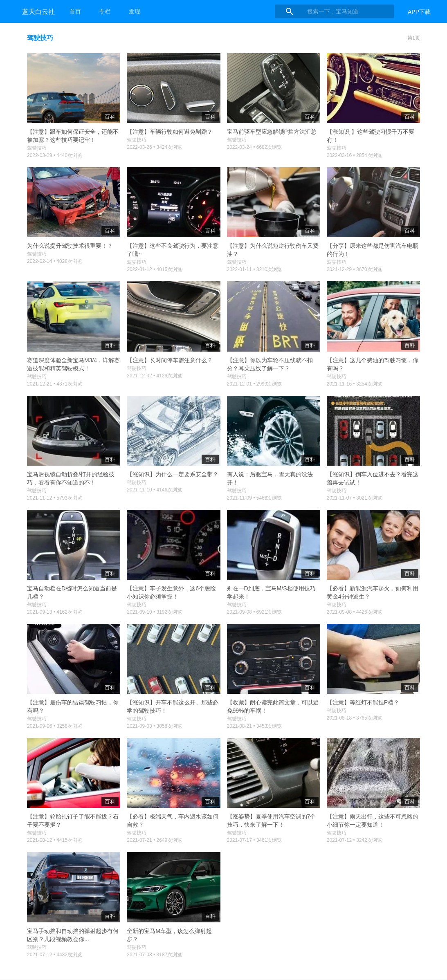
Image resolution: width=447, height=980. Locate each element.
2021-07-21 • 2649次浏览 (154, 840)
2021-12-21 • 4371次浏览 (55, 384)
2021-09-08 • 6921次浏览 (255, 612)
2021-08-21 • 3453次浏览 (255, 726)
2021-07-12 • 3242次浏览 (354, 840)
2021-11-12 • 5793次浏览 (55, 498)
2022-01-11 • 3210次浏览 (255, 269)
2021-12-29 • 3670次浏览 (354, 269)
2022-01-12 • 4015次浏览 (154, 269)
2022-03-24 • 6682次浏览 (255, 147)
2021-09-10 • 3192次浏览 (154, 612)
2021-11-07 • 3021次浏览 (354, 498)
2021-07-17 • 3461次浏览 (255, 840)
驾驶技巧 (37, 148)
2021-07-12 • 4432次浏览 (55, 955)
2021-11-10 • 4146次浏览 (154, 490)
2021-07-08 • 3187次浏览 (154, 955)
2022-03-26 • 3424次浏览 (154, 147)
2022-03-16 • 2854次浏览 (354, 155)
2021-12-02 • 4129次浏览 (154, 376)
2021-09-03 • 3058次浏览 (154, 726)
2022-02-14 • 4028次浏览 (55, 261)
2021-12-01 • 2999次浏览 (255, 384)
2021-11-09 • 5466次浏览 (255, 498)
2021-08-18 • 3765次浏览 (354, 718)
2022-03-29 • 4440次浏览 (55, 155)
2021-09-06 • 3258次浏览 (55, 726)
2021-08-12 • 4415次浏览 (55, 840)
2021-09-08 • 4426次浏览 (354, 612)
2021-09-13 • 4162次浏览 (55, 612)
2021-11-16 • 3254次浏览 (354, 384)
